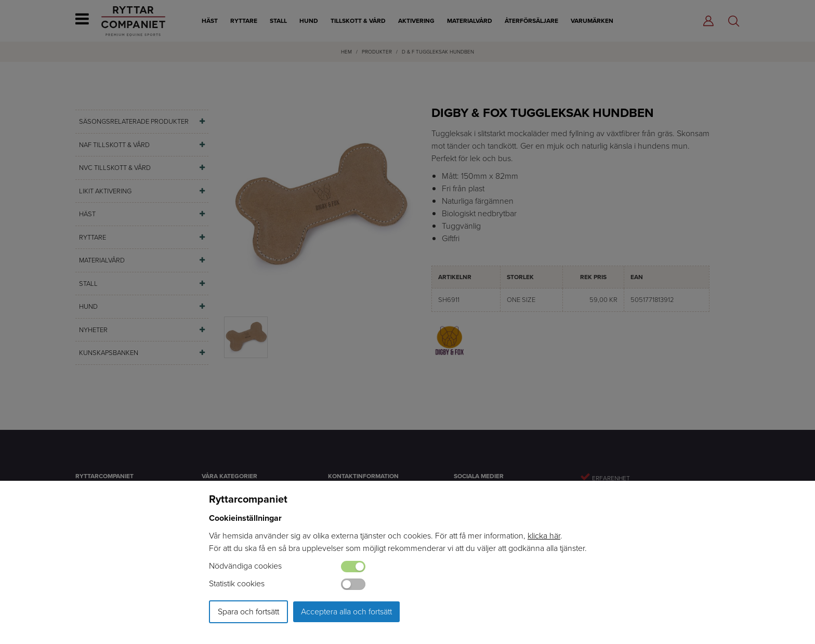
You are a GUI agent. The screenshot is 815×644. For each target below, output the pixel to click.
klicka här (544, 536)
